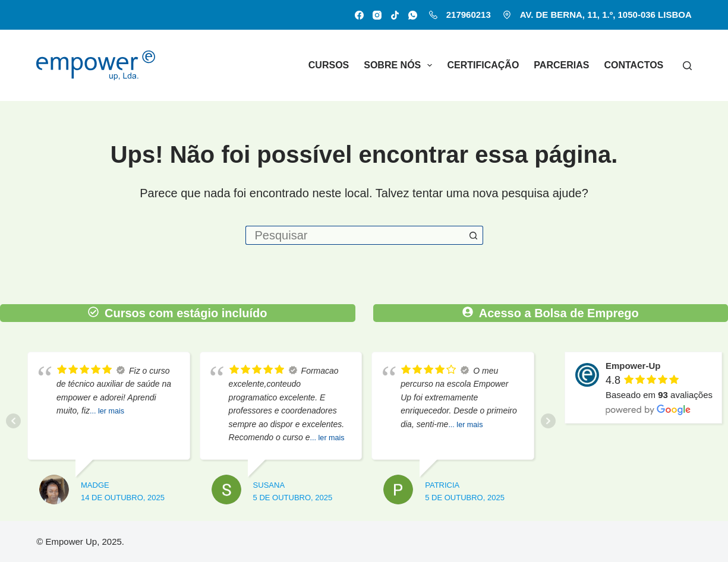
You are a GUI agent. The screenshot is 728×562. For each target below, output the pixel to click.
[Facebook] (359, 15)
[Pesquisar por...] (355, 235)
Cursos (329, 65)
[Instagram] (377, 15)
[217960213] (433, 15)
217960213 (469, 15)
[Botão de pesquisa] (474, 235)
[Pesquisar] (687, 66)
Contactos (634, 65)
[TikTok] (395, 15)
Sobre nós (400, 65)
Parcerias (561, 65)
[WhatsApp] (413, 15)
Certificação (483, 65)
